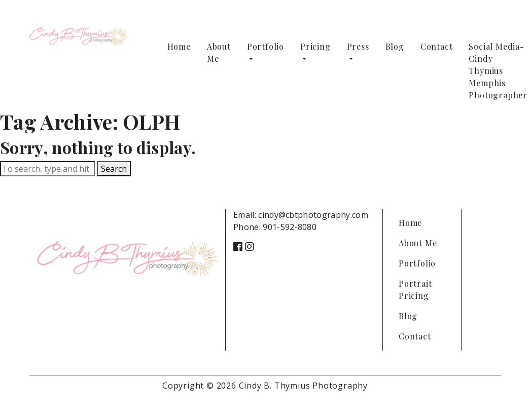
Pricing (315, 46)
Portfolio (266, 46)
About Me (219, 52)
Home (179, 46)
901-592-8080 (290, 227)
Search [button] (114, 169)
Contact (437, 46)
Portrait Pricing (415, 290)
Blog (395, 46)
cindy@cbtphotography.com (313, 215)
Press (358, 46)
